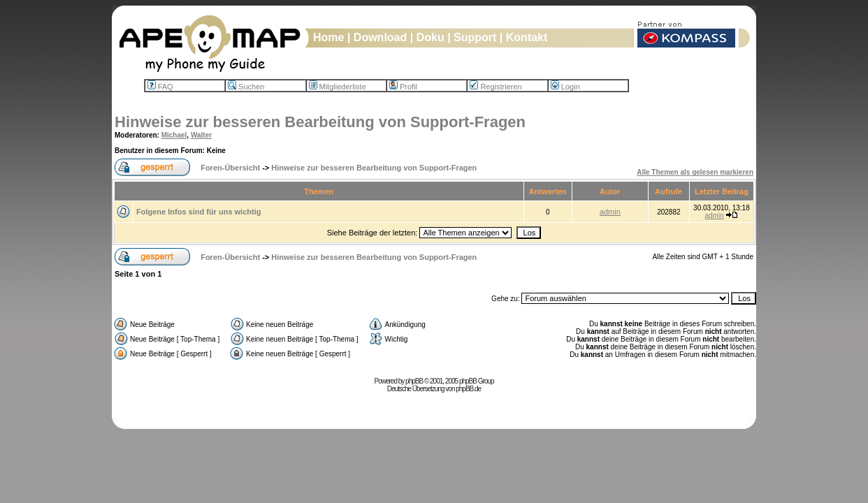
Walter (201, 135)
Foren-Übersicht (230, 168)
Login (565, 87)
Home (328, 37)
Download (380, 37)
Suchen (246, 87)
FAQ (160, 87)
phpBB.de (468, 389)
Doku (431, 37)
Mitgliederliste (338, 87)
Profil (403, 87)
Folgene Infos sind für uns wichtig (198, 212)
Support (475, 37)
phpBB (414, 381)
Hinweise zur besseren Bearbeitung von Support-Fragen (320, 122)
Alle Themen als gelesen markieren (695, 172)
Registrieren (496, 87)
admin (610, 212)
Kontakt (527, 37)
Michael (174, 135)
